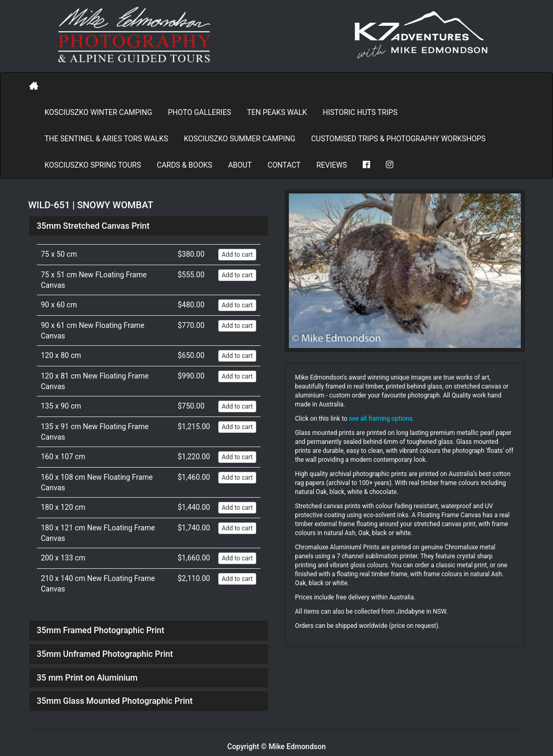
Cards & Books (185, 165)
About (240, 165)
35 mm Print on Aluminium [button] (88, 678)
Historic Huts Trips (360, 112)
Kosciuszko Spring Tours (93, 165)
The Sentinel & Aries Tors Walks (106, 139)
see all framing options (381, 419)
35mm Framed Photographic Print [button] (101, 630)
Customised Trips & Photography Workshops (398, 139)
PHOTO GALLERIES (199, 112)
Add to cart (237, 255)
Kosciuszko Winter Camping (99, 112)
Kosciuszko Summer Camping (240, 139)
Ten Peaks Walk (277, 112)
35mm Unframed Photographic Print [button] (105, 654)
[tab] (149, 226)
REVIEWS (332, 165)
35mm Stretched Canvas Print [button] (93, 226)
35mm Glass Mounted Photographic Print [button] (115, 701)
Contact (284, 165)
